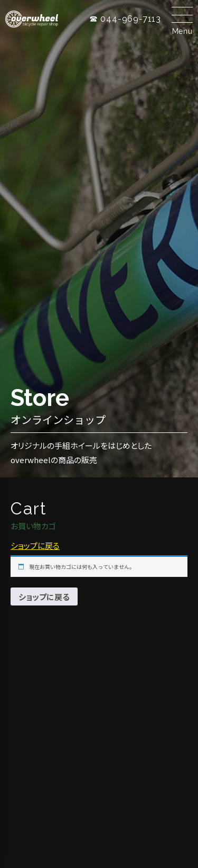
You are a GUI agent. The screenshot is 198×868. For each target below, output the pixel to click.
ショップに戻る (35, 545)
